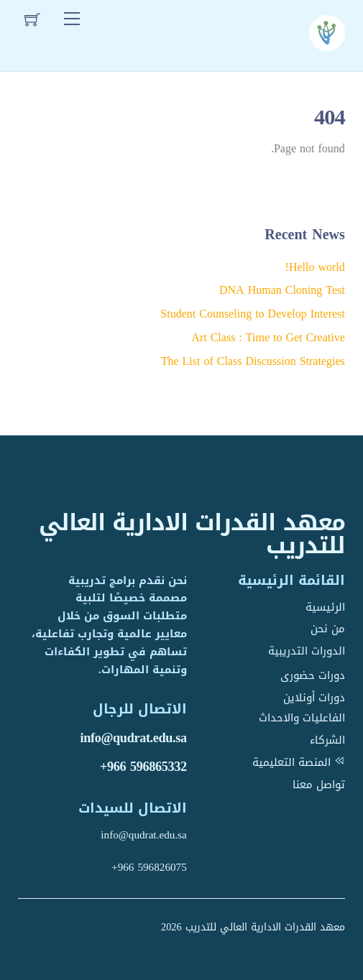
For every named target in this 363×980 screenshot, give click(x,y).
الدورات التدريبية (307, 651)
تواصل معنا (319, 785)
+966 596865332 (143, 767)
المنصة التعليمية (299, 762)
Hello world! (315, 267)
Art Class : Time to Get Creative (268, 337)
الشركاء (327, 740)
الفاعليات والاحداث (302, 718)
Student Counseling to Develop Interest (252, 314)
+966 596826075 (149, 867)
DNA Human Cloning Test (282, 290)
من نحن (328, 629)
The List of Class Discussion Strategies (253, 361)
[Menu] (72, 19)
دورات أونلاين (314, 698)
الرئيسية (325, 607)
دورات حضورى (313, 675)
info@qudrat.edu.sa (134, 738)
